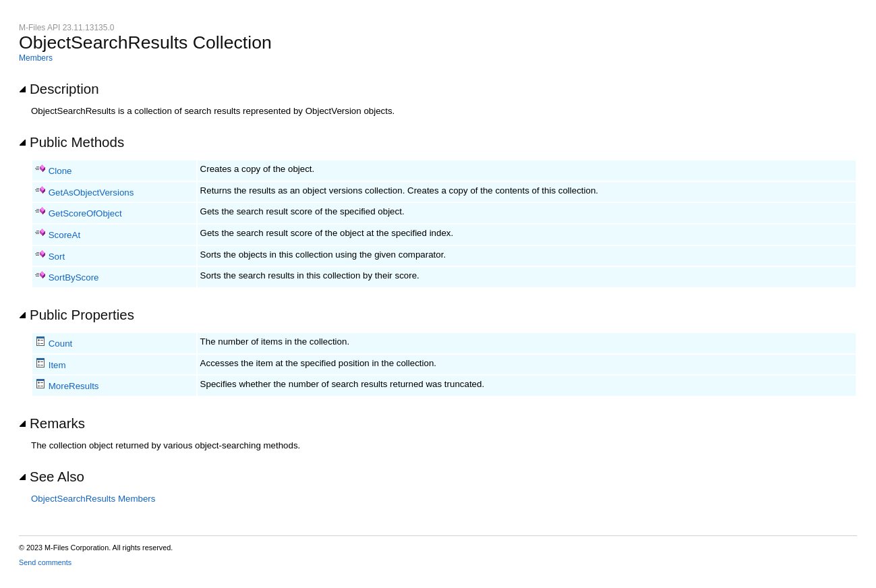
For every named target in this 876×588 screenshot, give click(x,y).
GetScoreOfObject (85, 213)
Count (61, 344)
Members (36, 58)
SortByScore (74, 277)
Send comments (45, 562)
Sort (57, 257)
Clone (60, 171)
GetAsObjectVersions (91, 193)
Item (57, 365)
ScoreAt (64, 235)
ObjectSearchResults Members (93, 499)
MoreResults (74, 386)
